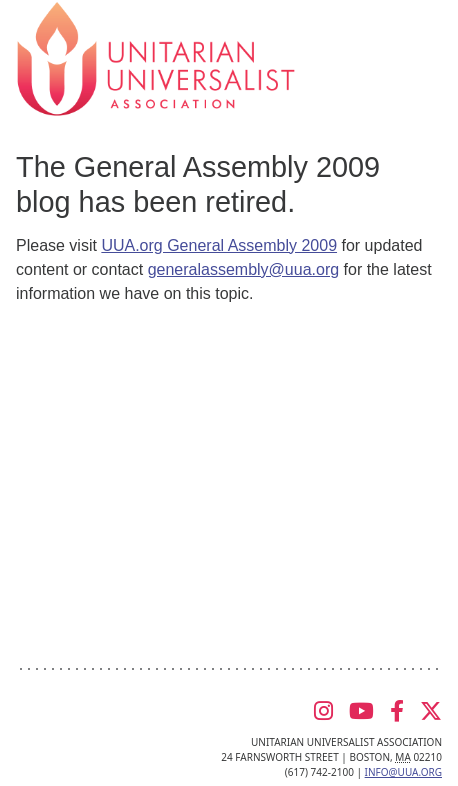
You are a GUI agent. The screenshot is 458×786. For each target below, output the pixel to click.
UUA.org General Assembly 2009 (219, 245)
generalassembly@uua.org (243, 269)
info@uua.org (403, 772)
